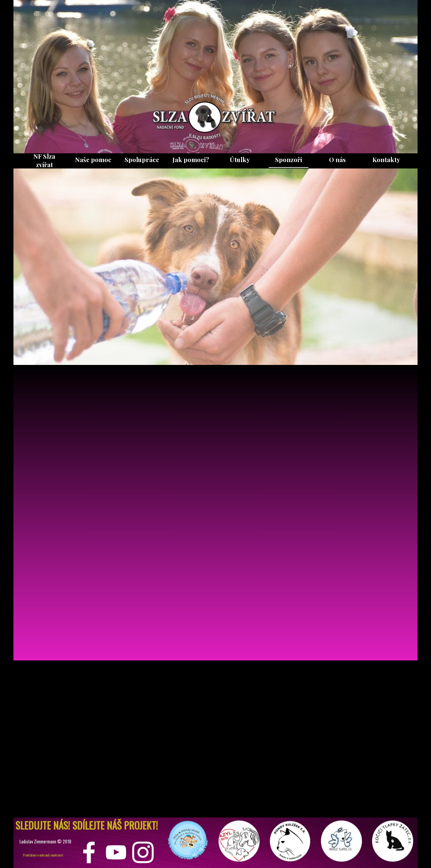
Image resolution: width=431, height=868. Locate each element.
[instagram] (143, 852)
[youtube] (116, 852)
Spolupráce (142, 160)
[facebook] (89, 852)
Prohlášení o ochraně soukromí (43, 855)
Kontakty (386, 160)
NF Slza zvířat (44, 160)
